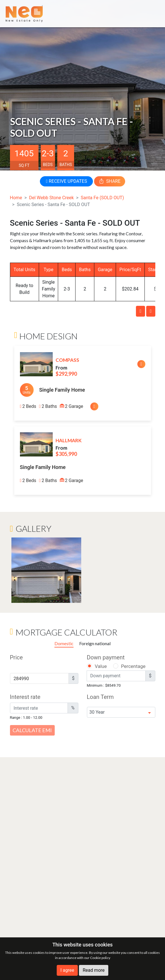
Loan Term (100, 697)
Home (16, 198)
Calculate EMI (32, 730)
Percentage (133, 666)
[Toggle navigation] (151, 14)
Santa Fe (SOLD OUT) (102, 198)
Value (101, 666)
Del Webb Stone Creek (51, 198)
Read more (94, 970)
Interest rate (25, 697)
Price (16, 657)
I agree (67, 970)
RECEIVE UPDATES (66, 181)
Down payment (106, 657)
